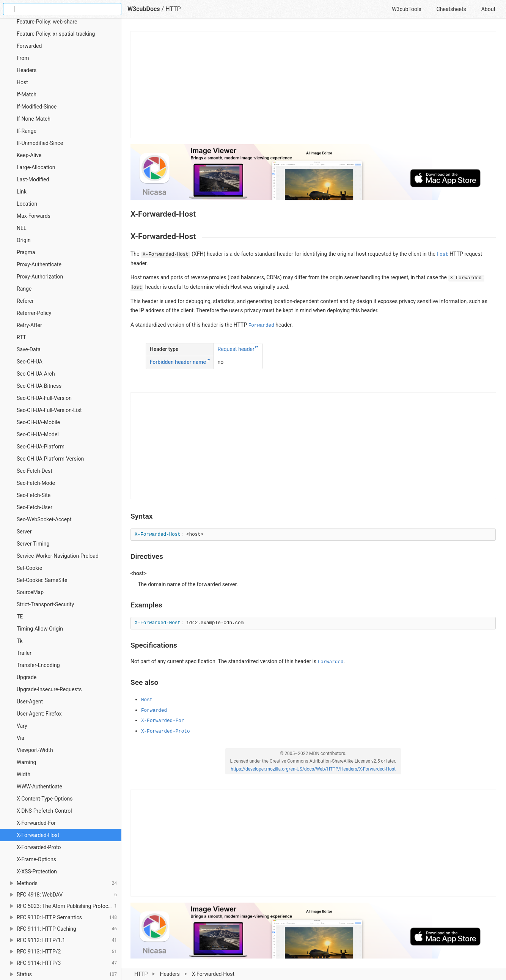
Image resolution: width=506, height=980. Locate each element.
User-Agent (30, 702)
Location (27, 204)
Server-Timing (33, 544)
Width (24, 774)
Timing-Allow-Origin (40, 629)
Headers (170, 974)
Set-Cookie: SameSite (42, 580)
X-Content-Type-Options (45, 799)
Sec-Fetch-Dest (35, 471)
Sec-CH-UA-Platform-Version (50, 459)
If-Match (27, 94)
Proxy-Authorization (40, 277)
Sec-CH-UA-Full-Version (44, 398)
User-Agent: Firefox (39, 714)
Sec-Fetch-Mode (36, 483)
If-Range (27, 131)
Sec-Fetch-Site (34, 495)
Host (22, 82)
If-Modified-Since (37, 107)
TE (20, 617)
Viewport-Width (35, 750)
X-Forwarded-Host (38, 835)
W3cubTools (406, 9)
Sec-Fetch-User (35, 507)
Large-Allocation (36, 167)
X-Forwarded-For (36, 823)
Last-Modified (33, 179)
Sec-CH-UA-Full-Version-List (49, 410)
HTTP (141, 974)
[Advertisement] (313, 85)
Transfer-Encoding (38, 665)
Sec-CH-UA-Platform (41, 447)
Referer (25, 301)
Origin (24, 240)
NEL (21, 228)
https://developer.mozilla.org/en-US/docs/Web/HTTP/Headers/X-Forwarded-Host (313, 769)
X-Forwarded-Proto (39, 847)
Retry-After (29, 325)
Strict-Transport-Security (45, 604)
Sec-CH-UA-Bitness (39, 386)
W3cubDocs (144, 9)
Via (20, 738)
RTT (21, 337)
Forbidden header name (178, 362)
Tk (20, 641)
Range (24, 289)
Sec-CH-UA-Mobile (38, 422)
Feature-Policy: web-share (47, 22)
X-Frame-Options (36, 859)
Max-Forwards (34, 216)
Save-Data (29, 349)
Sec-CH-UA (30, 362)
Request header (236, 349)
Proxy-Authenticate (39, 264)
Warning (26, 762)
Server (24, 532)
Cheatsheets (451, 9)
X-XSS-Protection (37, 871)
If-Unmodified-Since (40, 143)
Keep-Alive (29, 155)
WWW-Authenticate (39, 787)
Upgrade (27, 677)
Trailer (24, 653)
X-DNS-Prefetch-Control (44, 811)
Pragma (26, 252)
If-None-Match (34, 119)
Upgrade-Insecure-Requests (49, 689)
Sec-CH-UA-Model (38, 434)
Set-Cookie (29, 568)
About (488, 9)
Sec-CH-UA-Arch (36, 374)
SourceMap (30, 592)
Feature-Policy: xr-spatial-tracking (56, 34)
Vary (22, 726)
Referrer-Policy (34, 313)
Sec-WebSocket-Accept (44, 519)
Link (22, 192)
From (23, 58)
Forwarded (29, 46)
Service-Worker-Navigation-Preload (58, 556)
